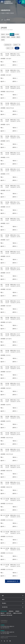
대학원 (3, 600)
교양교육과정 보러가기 (11, 581)
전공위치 (3, 40)
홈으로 (5, 20)
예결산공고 (2, 613)
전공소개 (3, 34)
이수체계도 (17, 34)
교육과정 (8, 20)
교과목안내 (3, 37)
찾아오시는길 (9, 613)
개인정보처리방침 (4, 611)
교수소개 (7, 34)
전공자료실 (13, 37)
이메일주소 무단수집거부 (17, 613)
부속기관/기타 (5, 607)
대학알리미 (17, 611)
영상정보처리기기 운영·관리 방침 (6, 615)
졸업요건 (18, 37)
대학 (3, 596)
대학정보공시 (11, 611)
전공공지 (8, 37)
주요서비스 (4, 603)
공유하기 (2, 20)
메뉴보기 (23, 2)
